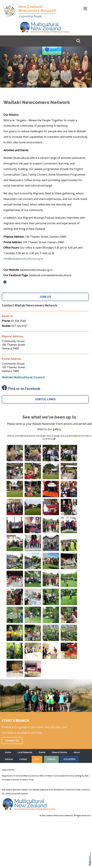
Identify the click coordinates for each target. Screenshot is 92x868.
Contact (23, 759)
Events (42, 752)
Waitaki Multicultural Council (23, 377)
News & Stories (60, 752)
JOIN (37, 759)
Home (8, 752)
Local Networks (25, 752)
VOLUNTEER (69, 759)
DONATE (51, 759)
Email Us (7, 316)
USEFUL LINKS (45, 399)
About (77, 752)
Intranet (9, 759)
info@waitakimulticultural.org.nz (23, 259)
